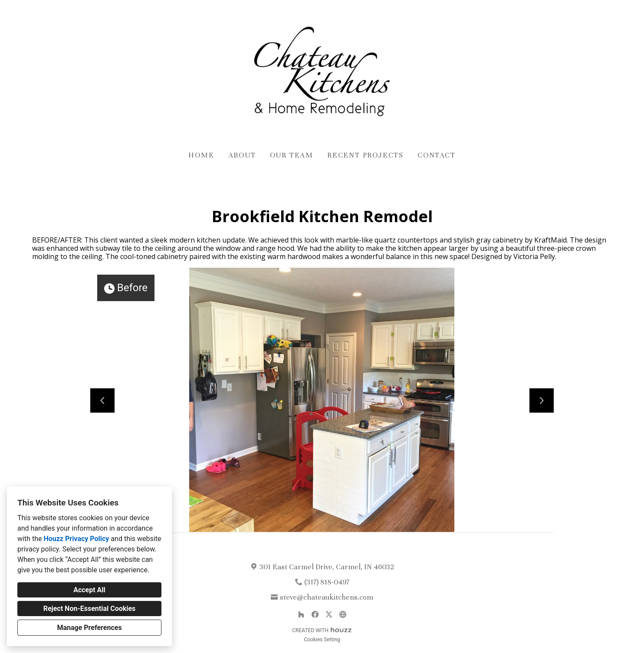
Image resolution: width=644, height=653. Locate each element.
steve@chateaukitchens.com (327, 597)
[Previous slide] (102, 400)
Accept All (89, 590)
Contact (437, 155)
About (242, 155)
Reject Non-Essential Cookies (90, 609)
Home (201, 155)
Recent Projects (365, 155)
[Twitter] (329, 614)
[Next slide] (542, 400)
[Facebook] (315, 614)
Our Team (292, 155)
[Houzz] (301, 614)
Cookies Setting (322, 640)
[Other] (343, 614)
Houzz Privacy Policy (76, 539)
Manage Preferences (89, 628)
